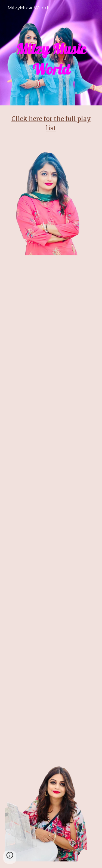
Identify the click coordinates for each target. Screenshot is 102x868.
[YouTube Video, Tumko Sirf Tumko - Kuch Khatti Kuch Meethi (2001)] (51, 593)
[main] (51, 53)
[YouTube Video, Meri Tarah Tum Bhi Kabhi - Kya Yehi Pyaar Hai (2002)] (51, 293)
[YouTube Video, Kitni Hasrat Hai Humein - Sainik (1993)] (51, 414)
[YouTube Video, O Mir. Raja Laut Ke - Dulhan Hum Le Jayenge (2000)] (51, 657)
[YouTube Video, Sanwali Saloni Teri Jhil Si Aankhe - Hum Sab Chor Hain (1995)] (51, 351)
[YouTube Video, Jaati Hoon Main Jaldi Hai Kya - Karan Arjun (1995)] (51, 714)
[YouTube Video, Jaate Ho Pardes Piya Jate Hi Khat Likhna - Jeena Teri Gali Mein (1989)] (51, 471)
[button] (10, 857)
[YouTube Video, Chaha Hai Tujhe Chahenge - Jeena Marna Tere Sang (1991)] (51, 535)
